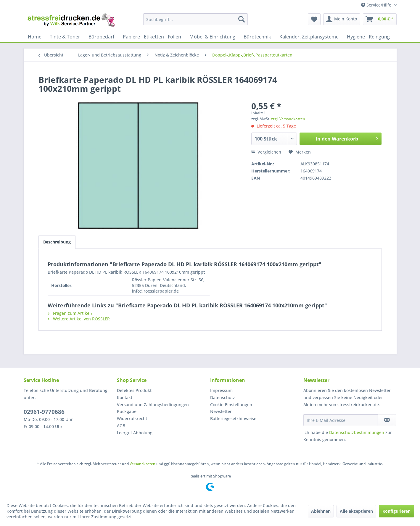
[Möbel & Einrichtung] (212, 37)
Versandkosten (143, 464)
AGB (121, 426)
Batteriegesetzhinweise (233, 418)
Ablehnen (321, 511)
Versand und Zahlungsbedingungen (153, 405)
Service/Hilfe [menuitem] (377, 5)
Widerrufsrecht (132, 418)
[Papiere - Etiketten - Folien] (152, 37)
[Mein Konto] (342, 19)
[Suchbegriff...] (195, 19)
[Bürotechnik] (257, 37)
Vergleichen (266, 152)
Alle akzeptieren (356, 511)
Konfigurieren (396, 511)
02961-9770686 (44, 412)
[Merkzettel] (314, 19)
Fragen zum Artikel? (70, 313)
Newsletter (221, 411)
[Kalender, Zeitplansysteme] (309, 37)
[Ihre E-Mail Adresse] (341, 420)
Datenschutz (223, 397)
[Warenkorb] (380, 19)
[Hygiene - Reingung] (368, 37)
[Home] (35, 37)
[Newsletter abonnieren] (387, 420)
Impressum (221, 390)
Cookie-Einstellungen (231, 405)
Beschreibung (57, 242)
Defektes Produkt (134, 390)
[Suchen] (242, 19)
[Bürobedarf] (102, 37)
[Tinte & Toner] (65, 37)
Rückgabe (127, 411)
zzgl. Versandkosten (288, 119)
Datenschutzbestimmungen (357, 432)
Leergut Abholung (135, 433)
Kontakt (125, 397)
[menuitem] (195, 19)
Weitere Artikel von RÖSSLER (79, 319)
